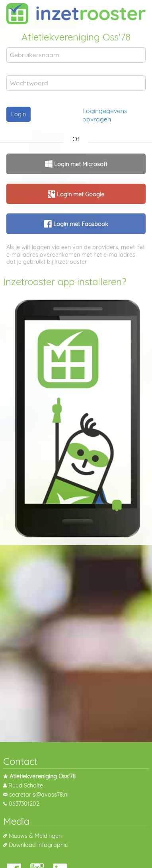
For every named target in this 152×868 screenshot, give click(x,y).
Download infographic (38, 845)
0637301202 (24, 804)
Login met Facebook (80, 224)
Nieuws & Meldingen (35, 836)
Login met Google (80, 194)
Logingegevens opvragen (105, 115)
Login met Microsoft (80, 164)
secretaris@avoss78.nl (39, 795)
